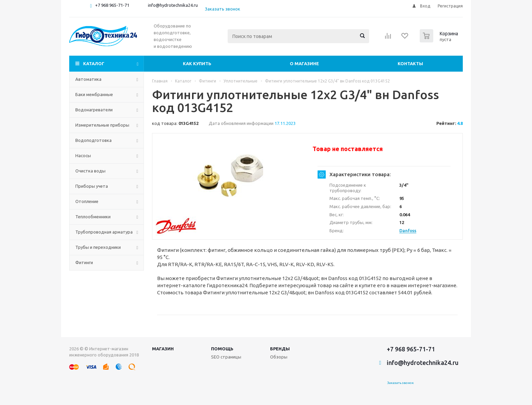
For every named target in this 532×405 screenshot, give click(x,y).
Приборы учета (92, 186)
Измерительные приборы (102, 125)
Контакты (410, 63)
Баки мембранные (94, 94)
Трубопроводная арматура (104, 232)
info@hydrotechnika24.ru (173, 5)
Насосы (83, 155)
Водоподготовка (93, 140)
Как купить (197, 63)
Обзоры (279, 357)
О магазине (304, 63)
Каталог (94, 63)
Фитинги (84, 262)
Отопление (87, 201)
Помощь (222, 349)
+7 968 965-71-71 (112, 5)
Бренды (280, 349)
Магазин (163, 349)
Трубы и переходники (98, 247)
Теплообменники (93, 217)
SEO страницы (226, 357)
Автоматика (88, 79)
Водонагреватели (94, 110)
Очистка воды (90, 171)
